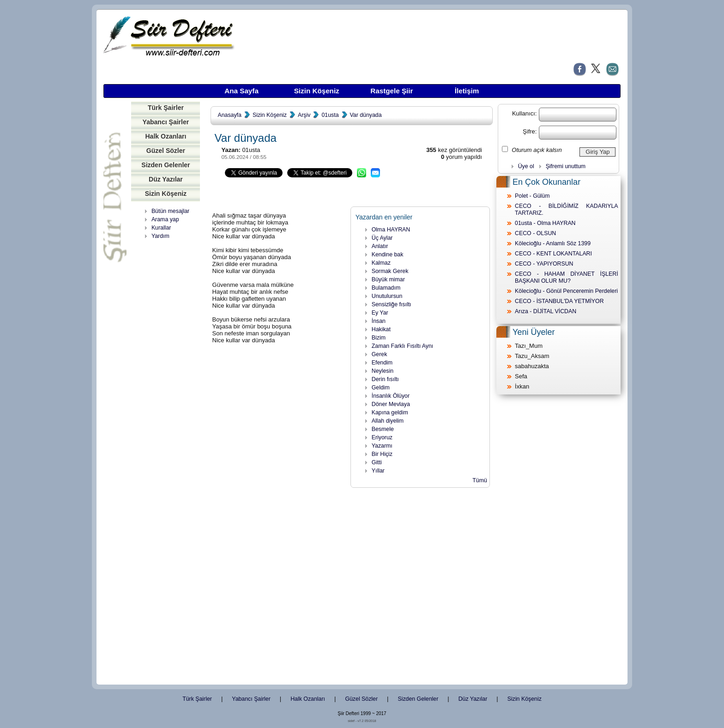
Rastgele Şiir (392, 91)
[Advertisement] (166, 386)
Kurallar (161, 228)
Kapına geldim (390, 413)
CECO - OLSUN (535, 233)
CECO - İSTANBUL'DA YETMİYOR (559, 301)
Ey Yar (380, 313)
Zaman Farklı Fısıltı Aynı (403, 346)
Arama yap (165, 219)
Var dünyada (366, 115)
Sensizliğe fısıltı (392, 304)
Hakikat (381, 329)
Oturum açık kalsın (537, 150)
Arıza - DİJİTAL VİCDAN (546, 311)
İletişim (467, 91)
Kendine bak (388, 255)
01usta (330, 115)
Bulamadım (386, 288)
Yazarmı (382, 446)
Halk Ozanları (166, 136)
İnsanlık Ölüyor (391, 396)
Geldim (381, 388)
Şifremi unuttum (566, 166)
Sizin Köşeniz (317, 91)
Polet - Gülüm (532, 196)
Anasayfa (229, 115)
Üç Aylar (382, 238)
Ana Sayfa (241, 91)
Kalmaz (381, 263)
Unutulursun (387, 296)
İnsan (379, 321)
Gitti (377, 462)
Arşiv (304, 115)
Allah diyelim (388, 421)
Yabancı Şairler (166, 122)
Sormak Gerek (390, 271)
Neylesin (383, 371)
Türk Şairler (166, 108)
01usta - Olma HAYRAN (545, 223)
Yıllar (378, 471)
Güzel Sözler (166, 151)
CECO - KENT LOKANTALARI (553, 254)
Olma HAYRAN (391, 230)
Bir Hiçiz (382, 454)
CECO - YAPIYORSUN (544, 264)
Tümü (480, 480)
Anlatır (380, 246)
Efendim (382, 363)
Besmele (383, 429)
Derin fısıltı (385, 379)
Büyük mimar (388, 279)
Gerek (380, 354)
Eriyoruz (382, 437)
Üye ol (526, 166)
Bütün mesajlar (170, 211)
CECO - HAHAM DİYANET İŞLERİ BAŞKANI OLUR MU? (567, 277)
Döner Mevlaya (391, 404)
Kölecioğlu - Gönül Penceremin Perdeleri (566, 291)
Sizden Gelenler (166, 165)
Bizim (379, 338)
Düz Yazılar (166, 179)
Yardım (160, 236)
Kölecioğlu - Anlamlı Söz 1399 (553, 243)
